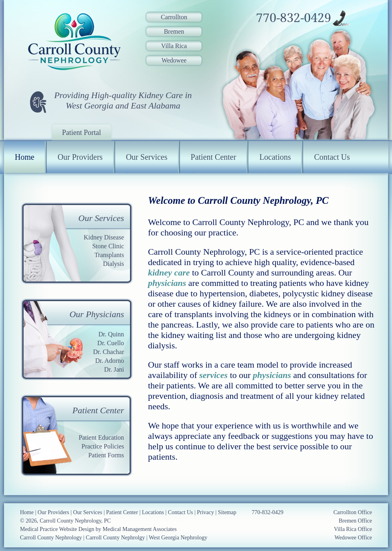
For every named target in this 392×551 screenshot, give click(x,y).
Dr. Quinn (111, 334)
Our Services (147, 157)
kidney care (169, 272)
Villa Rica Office (353, 529)
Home (25, 157)
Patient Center (214, 157)
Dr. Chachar (109, 352)
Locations (275, 157)
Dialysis (114, 264)
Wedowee (174, 60)
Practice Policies (103, 446)
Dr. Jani (114, 369)
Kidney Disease (104, 237)
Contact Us (332, 157)
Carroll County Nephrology (51, 538)
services (213, 375)
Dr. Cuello (111, 343)
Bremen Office (355, 521)
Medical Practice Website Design (57, 529)
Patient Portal (82, 133)
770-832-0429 (294, 18)
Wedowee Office (353, 538)
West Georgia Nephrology (178, 538)
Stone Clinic (108, 246)
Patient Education (101, 437)
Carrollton (174, 17)
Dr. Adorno (110, 361)
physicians (167, 283)
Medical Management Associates (140, 529)
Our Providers (80, 157)
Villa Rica (174, 46)
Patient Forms (106, 455)
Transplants (109, 255)
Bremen (174, 31)
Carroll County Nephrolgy (116, 538)
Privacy (205, 512)
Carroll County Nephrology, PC (75, 521)
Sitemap (227, 512)
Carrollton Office (353, 512)
